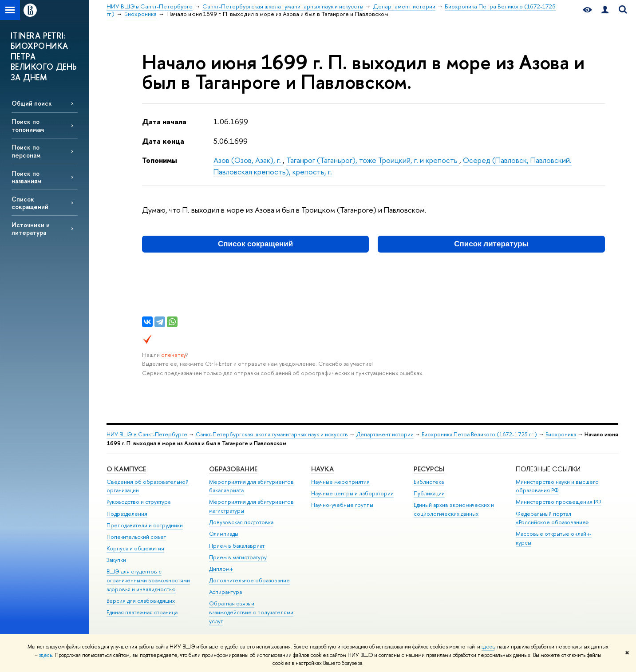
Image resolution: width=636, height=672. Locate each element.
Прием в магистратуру (238, 557)
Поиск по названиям (26, 177)
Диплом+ (221, 569)
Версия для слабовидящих (141, 601)
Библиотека (429, 482)
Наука (322, 469)
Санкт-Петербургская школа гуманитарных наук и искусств (272, 434)
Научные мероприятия (340, 482)
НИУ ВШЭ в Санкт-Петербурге (147, 434)
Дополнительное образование (249, 580)
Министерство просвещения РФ (559, 502)
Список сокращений (30, 203)
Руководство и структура (138, 502)
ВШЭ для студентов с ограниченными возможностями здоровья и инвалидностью (148, 580)
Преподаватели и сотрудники (145, 525)
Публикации (429, 493)
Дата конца (163, 141)
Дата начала (164, 121)
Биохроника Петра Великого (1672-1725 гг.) (479, 434)
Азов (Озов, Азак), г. (248, 160)
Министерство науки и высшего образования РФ (557, 486)
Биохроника (561, 434)
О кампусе (126, 469)
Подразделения (127, 514)
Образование (233, 469)
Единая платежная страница (142, 612)
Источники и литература (31, 229)
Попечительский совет (136, 537)
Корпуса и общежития (135, 548)
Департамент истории (385, 434)
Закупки (116, 560)
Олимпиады (224, 534)
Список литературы (491, 244)
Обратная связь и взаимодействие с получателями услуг (251, 612)
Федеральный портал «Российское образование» (552, 518)
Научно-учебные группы (342, 505)
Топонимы (160, 160)
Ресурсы (429, 469)
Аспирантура (225, 592)
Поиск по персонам (26, 151)
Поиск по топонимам (28, 125)
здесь (488, 647)
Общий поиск (32, 103)
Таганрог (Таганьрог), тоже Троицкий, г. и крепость (373, 160)
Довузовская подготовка (241, 522)
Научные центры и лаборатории (352, 493)
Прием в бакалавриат (237, 546)
